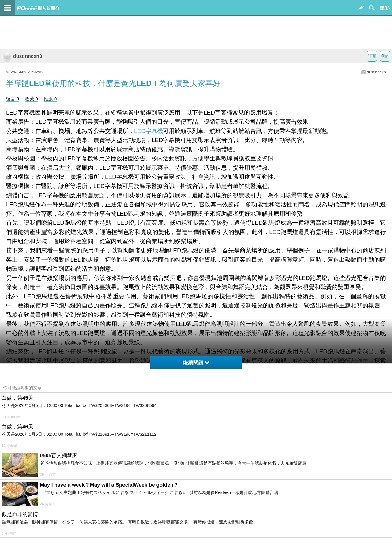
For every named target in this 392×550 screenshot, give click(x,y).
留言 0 (13, 99)
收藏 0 (31, 99)
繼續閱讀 (196, 363)
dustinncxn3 (22, 56)
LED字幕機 (149, 131)
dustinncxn (376, 72)
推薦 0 (50, 99)
